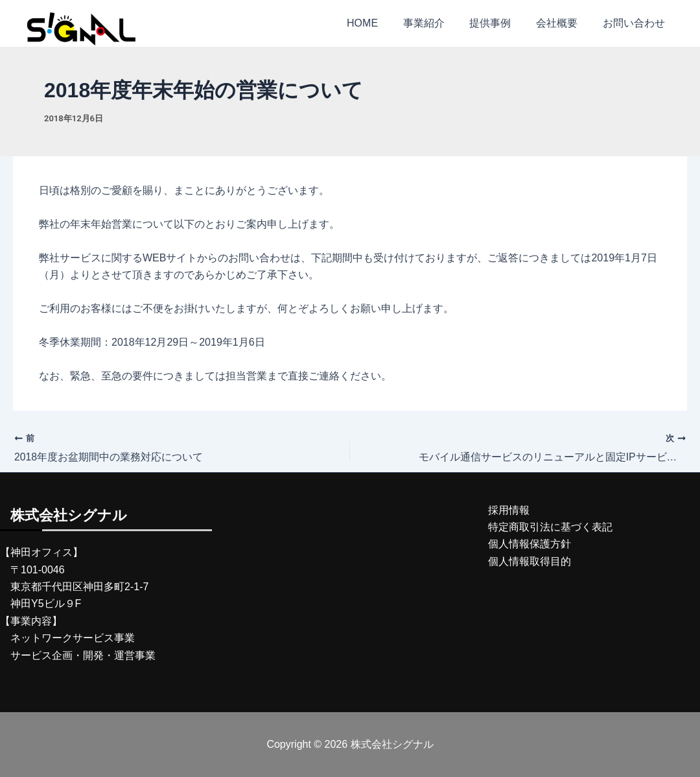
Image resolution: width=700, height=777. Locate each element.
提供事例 (501, 23)
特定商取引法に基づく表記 (550, 527)
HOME (382, 23)
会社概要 (563, 23)
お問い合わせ (636, 23)
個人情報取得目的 (530, 561)
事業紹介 (439, 23)
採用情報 (509, 510)
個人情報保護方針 (530, 544)
